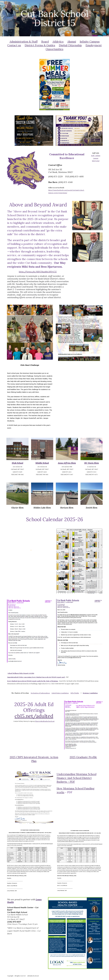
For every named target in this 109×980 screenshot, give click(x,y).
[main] (55, 18)
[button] (106, 3)
